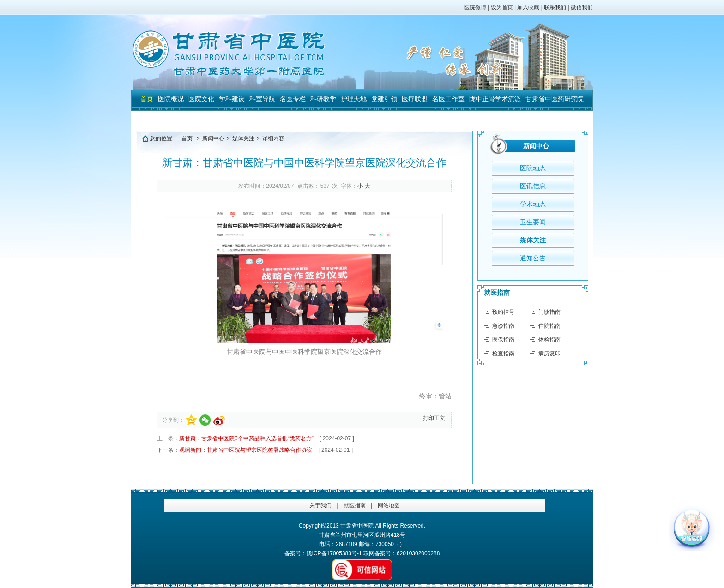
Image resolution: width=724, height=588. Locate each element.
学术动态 (533, 204)
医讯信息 (533, 186)
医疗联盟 (415, 99)
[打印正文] (434, 418)
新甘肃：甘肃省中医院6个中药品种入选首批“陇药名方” (246, 438)
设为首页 (502, 7)
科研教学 (323, 99)
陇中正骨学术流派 (495, 99)
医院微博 (475, 7)
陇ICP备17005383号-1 (334, 553)
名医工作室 (448, 99)
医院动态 (533, 168)
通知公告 (533, 258)
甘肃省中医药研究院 (555, 99)
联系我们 (555, 7)
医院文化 (201, 99)
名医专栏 (293, 99)
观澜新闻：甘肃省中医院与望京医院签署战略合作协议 (246, 450)
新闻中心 (213, 138)
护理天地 (354, 99)
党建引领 (384, 99)
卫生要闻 (533, 222)
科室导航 (262, 99)
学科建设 (232, 99)
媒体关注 (243, 138)
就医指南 (497, 293)
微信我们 (582, 7)
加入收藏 (528, 7)
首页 (147, 99)
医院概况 (171, 99)
